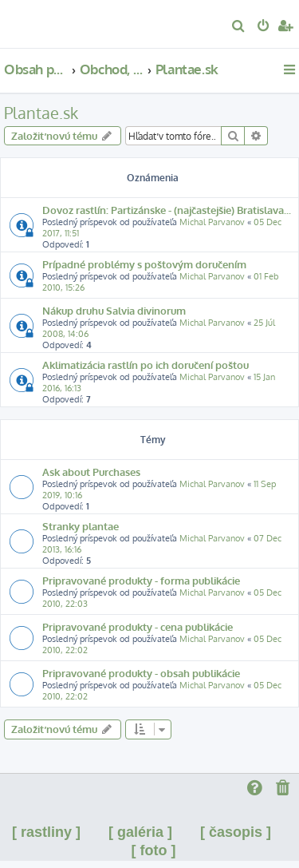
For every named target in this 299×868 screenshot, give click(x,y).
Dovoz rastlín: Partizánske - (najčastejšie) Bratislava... (167, 210)
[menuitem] (239, 27)
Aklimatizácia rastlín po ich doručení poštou (146, 365)
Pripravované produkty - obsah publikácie (141, 673)
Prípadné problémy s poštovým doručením (144, 264)
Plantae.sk (41, 113)
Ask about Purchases (91, 472)
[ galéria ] (140, 832)
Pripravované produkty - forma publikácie (141, 580)
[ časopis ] (236, 832)
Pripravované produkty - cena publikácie (138, 626)
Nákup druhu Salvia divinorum (114, 310)
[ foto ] (154, 850)
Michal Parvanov (212, 222)
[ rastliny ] (46, 832)
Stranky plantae (81, 526)
